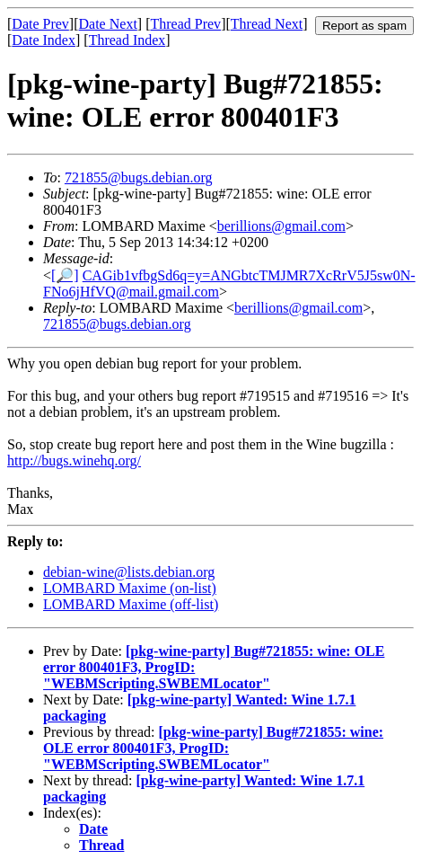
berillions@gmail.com (281, 226)
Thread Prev (185, 24)
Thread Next (267, 24)
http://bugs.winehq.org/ (74, 461)
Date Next (108, 24)
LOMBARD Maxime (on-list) (130, 588)
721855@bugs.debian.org (139, 177)
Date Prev (40, 24)
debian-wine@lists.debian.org (129, 572)
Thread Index (127, 40)
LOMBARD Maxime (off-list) (131, 604)
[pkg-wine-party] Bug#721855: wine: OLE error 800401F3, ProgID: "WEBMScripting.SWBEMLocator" (213, 748)
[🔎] (65, 275)
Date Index (44, 40)
